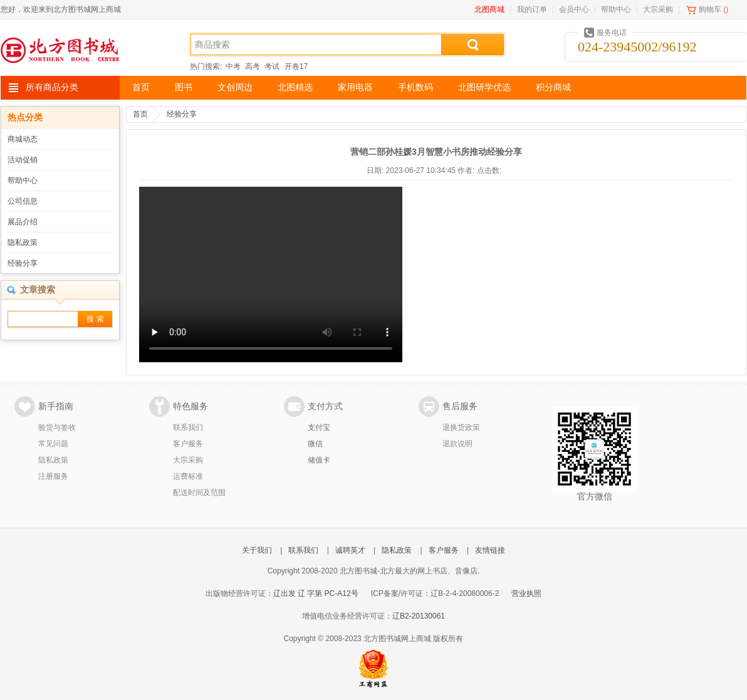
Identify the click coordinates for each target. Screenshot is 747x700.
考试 (272, 66)
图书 (184, 87)
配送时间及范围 (199, 493)
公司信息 (23, 201)
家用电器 (355, 87)
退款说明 (457, 444)
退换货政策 (461, 427)
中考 (233, 66)
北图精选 (295, 87)
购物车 (710, 9)
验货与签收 (57, 427)
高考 (253, 66)
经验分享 (23, 263)
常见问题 (53, 444)
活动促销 (23, 160)
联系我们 (188, 427)
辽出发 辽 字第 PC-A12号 (316, 593)
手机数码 (415, 87)
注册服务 (53, 476)
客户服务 (188, 444)
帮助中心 (616, 9)
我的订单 (532, 9)
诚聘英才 (350, 550)
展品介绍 (23, 222)
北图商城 (489, 9)
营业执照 (526, 593)
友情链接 (490, 550)
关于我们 (257, 550)
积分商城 (553, 87)
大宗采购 (658, 9)
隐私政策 (23, 243)
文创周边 (235, 87)
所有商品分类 (52, 87)
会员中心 (574, 9)
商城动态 (23, 139)
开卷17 (296, 66)
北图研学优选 (484, 87)
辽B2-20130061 (419, 616)
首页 (141, 87)
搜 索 (95, 319)
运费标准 (188, 476)
